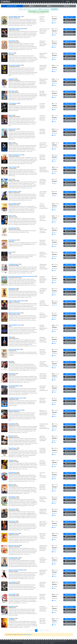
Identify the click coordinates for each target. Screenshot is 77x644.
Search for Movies (44, 12)
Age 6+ (55, 183)
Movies (68, 1)
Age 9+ (55, 414)
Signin (74, 1)
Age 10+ (55, 305)
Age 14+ (55, 208)
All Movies (12, 6)
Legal (42, 643)
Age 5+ (55, 21)
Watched (67, 6)
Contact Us (52, 643)
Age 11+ (55, 45)
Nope (49, 6)
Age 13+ (55, 70)
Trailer (54, 23)
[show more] (29, 25)
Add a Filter (54, 9)
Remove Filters (28, 635)
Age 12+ (55, 83)
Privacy (47, 643)
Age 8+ (55, 477)
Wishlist (32, 6)
